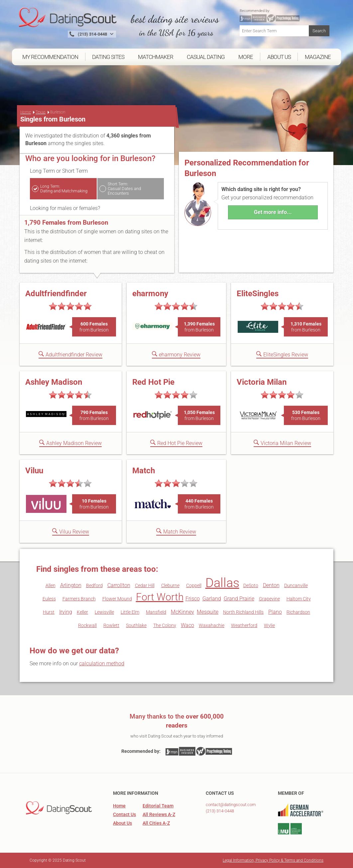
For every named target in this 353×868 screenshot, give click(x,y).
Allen (51, 585)
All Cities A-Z (156, 823)
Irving (66, 612)
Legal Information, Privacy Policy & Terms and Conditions (273, 860)
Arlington (71, 585)
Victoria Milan (262, 382)
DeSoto (251, 585)
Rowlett (111, 625)
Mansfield (156, 612)
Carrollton (119, 585)
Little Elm (130, 612)
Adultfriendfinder (56, 294)
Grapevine (269, 599)
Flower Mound (117, 599)
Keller (82, 612)
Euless (49, 599)
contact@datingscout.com (231, 805)
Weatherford (244, 625)
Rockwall (87, 625)
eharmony (150, 294)
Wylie (269, 625)
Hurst (49, 612)
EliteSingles (258, 294)
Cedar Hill (145, 585)
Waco (187, 625)
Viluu (34, 471)
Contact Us (124, 814)
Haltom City (299, 599)
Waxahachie (212, 625)
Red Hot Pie (153, 382)
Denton (271, 585)
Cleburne (170, 585)
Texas (41, 112)
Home (26, 112)
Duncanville (296, 585)
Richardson (298, 612)
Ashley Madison (54, 382)
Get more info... (273, 212)
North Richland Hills (243, 612)
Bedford (94, 585)
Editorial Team (158, 806)
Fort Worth (160, 597)
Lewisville (104, 612)
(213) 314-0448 (220, 811)
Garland (212, 599)
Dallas (222, 583)
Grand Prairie (239, 599)
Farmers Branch (79, 599)
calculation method (102, 663)
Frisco (193, 599)
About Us (122, 823)
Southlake (136, 625)
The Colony (165, 625)
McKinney (182, 612)
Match (144, 471)
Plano (275, 612)
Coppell (194, 585)
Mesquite (208, 612)
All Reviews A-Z (159, 814)
